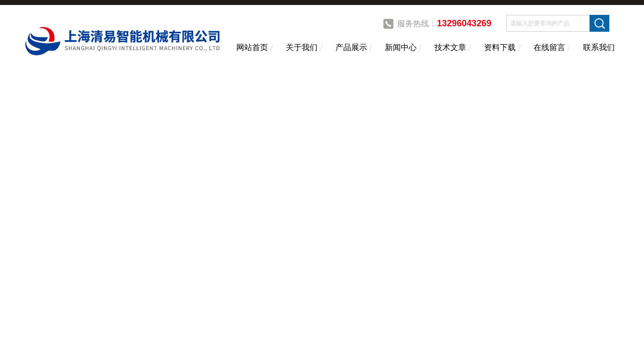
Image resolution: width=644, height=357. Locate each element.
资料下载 (500, 47)
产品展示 (351, 47)
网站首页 (252, 47)
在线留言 (549, 47)
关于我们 (302, 47)
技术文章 (450, 47)
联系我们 (599, 47)
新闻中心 (401, 47)
